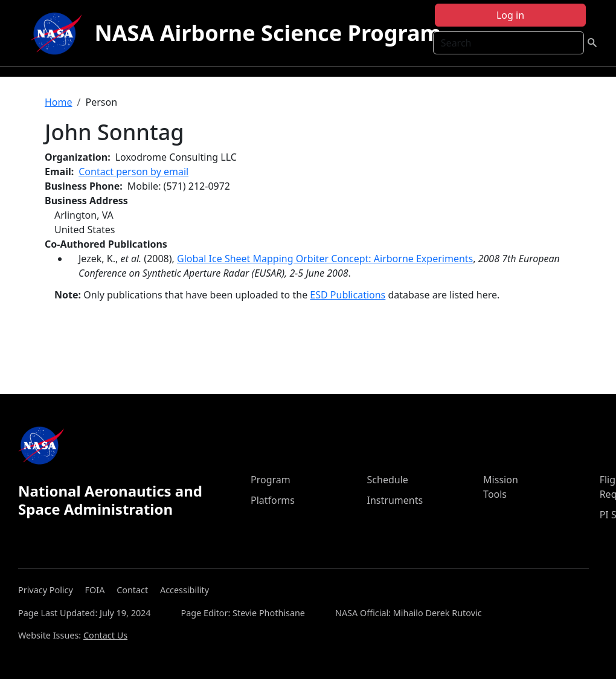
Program (271, 480)
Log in (510, 15)
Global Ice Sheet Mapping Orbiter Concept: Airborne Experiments (325, 259)
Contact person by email (133, 172)
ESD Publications (348, 295)
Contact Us (105, 635)
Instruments (395, 500)
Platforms (273, 500)
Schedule (388, 480)
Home (59, 102)
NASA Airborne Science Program (268, 33)
